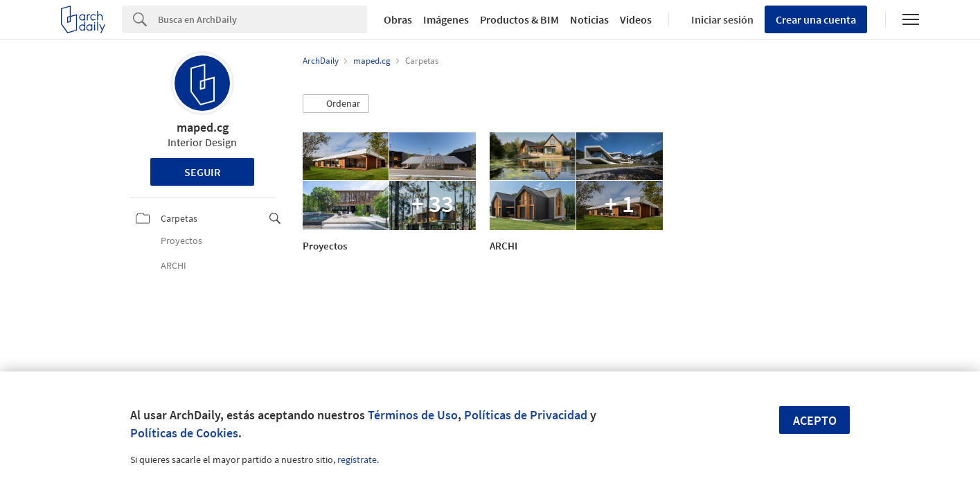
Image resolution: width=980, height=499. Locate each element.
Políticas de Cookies (184, 433)
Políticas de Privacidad (526, 415)
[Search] (262, 19)
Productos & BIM (519, 19)
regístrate (357, 459)
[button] (336, 104)
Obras (398, 19)
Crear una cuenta (816, 19)
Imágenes (446, 19)
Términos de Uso (413, 415)
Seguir (203, 172)
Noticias (589, 19)
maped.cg (203, 127)
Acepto (815, 420)
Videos (636, 19)
